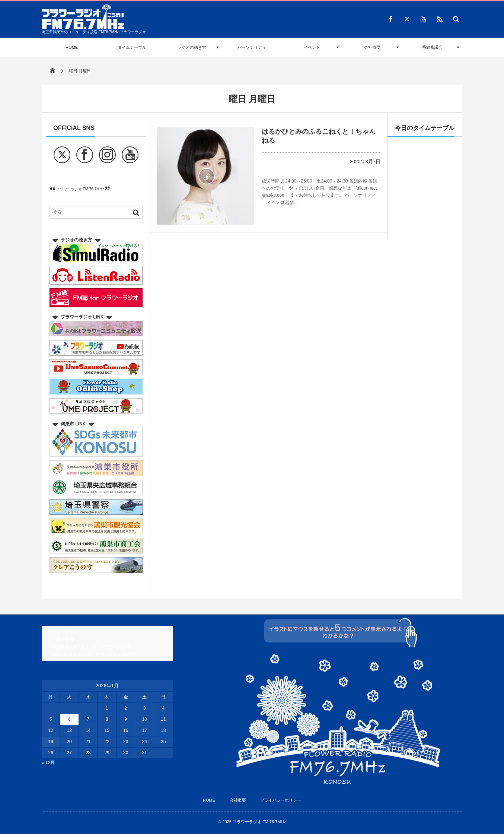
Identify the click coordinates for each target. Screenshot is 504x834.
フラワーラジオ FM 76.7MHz (80, 189)
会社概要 (372, 47)
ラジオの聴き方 (192, 47)
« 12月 (48, 762)
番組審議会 (432, 47)
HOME (72, 47)
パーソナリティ (252, 47)
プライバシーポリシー (281, 800)
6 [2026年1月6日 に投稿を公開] (69, 719)
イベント (312, 47)
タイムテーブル (132, 47)
